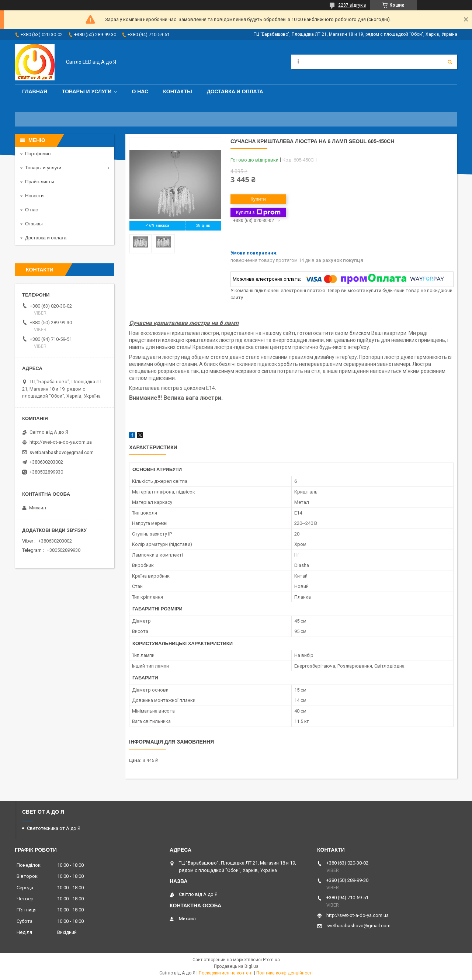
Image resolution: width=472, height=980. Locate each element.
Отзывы (34, 224)
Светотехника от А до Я (54, 828)
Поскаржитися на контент (226, 973)
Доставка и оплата (235, 91)
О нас (140, 91)
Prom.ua (271, 960)
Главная (35, 91)
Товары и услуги (87, 91)
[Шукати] (450, 62)
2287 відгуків (352, 5)
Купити (258, 199)
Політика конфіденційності (284, 973)
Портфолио (38, 154)
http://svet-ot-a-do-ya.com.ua (61, 442)
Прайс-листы (40, 182)
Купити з (258, 212)
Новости (34, 196)
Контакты (177, 91)
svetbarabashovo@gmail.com (62, 452)
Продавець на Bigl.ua (236, 966)
